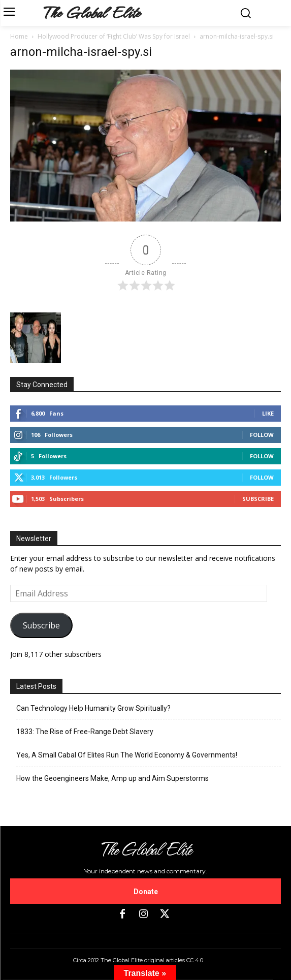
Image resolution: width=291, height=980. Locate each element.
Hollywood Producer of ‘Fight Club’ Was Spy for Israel (114, 36)
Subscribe (258, 499)
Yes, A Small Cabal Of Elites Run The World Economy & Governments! (127, 755)
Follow (262, 435)
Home (19, 36)
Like (268, 413)
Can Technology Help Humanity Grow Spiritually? (93, 708)
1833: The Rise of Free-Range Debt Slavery (85, 732)
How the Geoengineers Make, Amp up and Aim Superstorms (112, 778)
